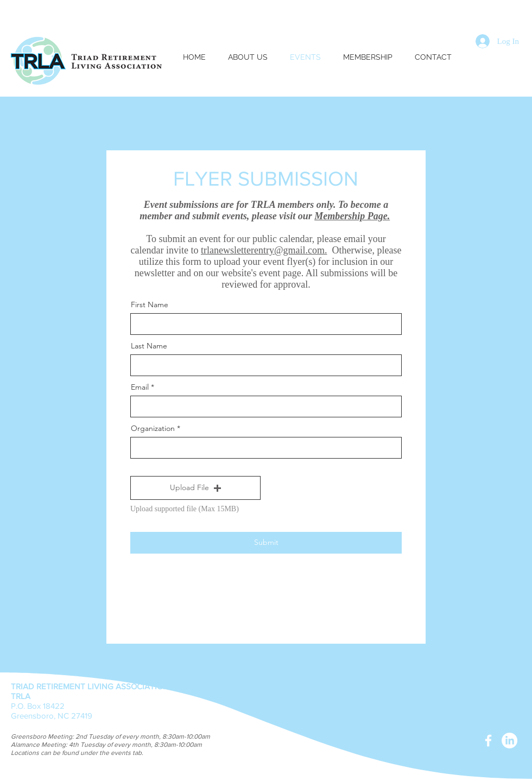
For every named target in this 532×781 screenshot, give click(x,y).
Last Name (149, 346)
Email (140, 387)
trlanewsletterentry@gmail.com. (264, 250)
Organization (154, 428)
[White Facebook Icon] (488, 741)
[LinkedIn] (509, 741)
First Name (150, 304)
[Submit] (266, 543)
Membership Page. (352, 216)
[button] (195, 488)
